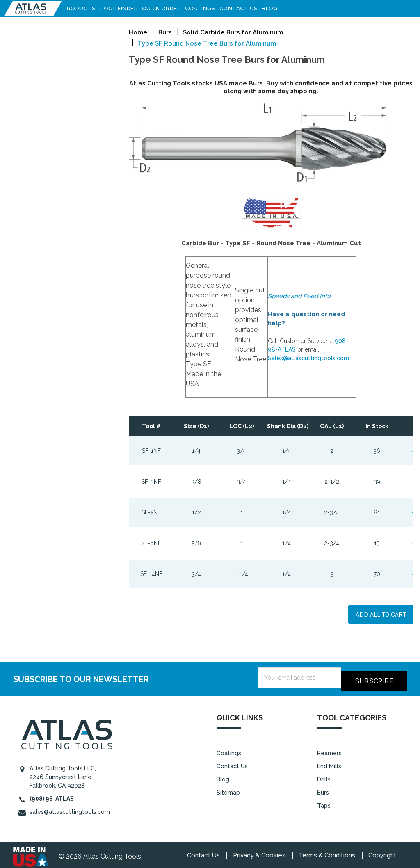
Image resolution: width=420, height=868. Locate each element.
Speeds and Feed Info (299, 296)
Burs (323, 789)
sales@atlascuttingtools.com (70, 809)
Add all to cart (381, 614)
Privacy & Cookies (259, 852)
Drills (324, 776)
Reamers (329, 750)
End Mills (329, 763)
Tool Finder (123, 8)
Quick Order (165, 8)
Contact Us (243, 8)
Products (83, 8)
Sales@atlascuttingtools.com (308, 358)
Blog (274, 8)
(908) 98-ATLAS (52, 795)
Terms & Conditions (327, 852)
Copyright (382, 852)
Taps (324, 802)
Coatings (204, 8)
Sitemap (228, 789)
